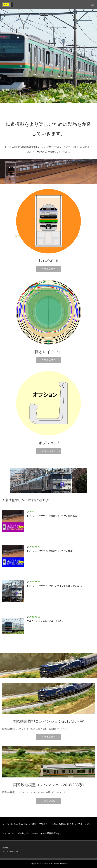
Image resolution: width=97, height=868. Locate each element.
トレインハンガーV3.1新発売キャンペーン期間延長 (52, 516)
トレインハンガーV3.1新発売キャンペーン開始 (50, 551)
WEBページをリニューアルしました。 (45, 621)
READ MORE (48, 269)
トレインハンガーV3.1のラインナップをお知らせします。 (55, 586)
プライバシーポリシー (10, 851)
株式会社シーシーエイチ (41, 864)
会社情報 (5, 848)
